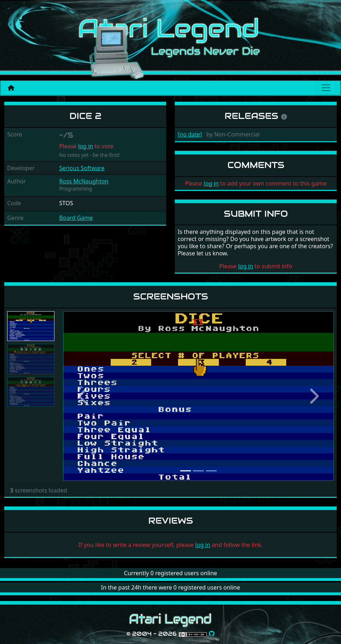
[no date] (190, 134)
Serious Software (82, 168)
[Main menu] (326, 88)
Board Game (76, 218)
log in (86, 146)
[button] (83, 396)
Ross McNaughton (84, 181)
